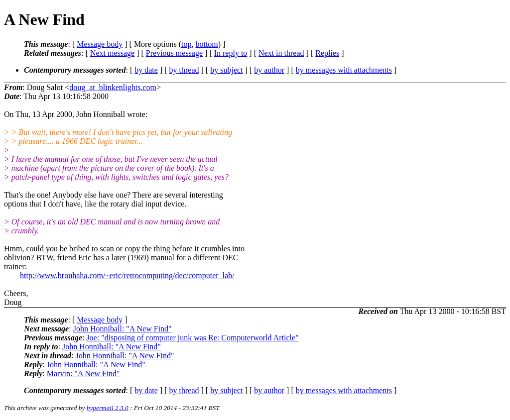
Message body (100, 44)
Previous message (174, 53)
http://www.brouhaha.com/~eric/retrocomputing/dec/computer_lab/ (127, 275)
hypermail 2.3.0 (108, 408)
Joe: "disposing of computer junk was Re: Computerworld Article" (192, 338)
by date (146, 70)
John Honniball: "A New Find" (123, 329)
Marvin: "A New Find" (83, 373)
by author (269, 70)
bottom (206, 44)
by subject (226, 70)
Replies (327, 53)
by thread (184, 70)
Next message (112, 53)
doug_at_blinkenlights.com (113, 87)
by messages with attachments (344, 70)
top (186, 44)
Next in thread (281, 53)
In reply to (231, 53)
